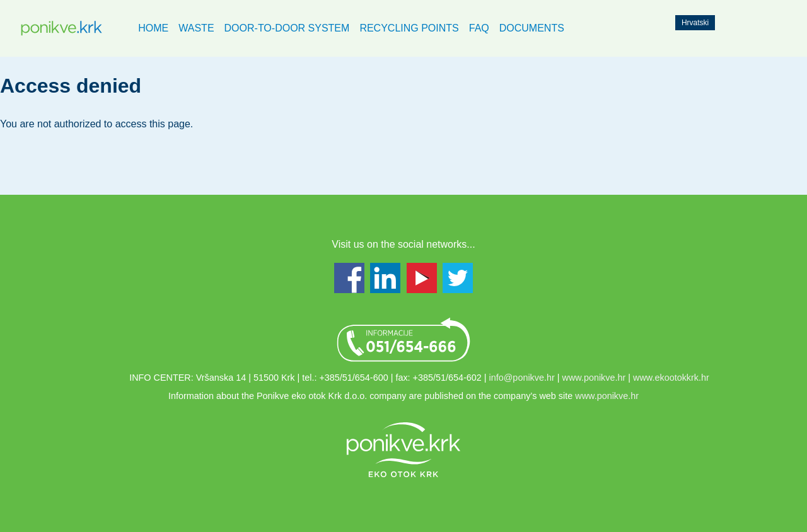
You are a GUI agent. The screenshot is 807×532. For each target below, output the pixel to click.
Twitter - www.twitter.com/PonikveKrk (458, 278)
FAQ (479, 28)
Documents (532, 28)
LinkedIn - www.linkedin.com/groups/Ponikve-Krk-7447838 (385, 278)
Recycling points (409, 28)
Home (153, 28)
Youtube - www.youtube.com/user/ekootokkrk (422, 278)
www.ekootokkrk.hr (671, 378)
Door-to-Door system (287, 28)
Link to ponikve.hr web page (403, 449)
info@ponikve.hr (522, 378)
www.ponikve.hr (594, 378)
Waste (196, 28)
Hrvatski (695, 23)
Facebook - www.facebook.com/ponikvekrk (349, 278)
